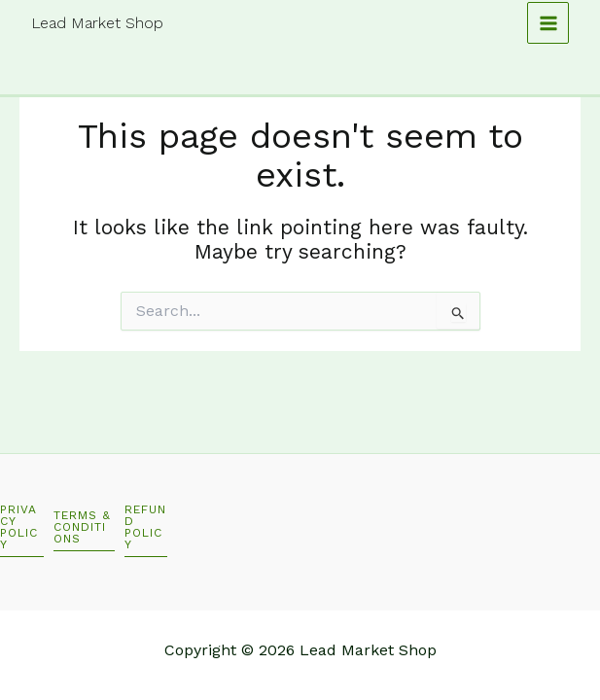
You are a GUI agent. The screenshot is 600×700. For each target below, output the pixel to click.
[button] (22, 530)
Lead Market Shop (97, 23)
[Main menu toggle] (548, 23)
